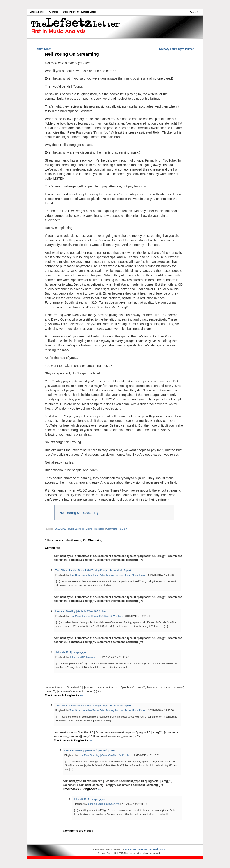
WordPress (130, 849)
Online (89, 529)
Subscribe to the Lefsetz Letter (79, 12)
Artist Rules (44, 49)
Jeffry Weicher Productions (151, 849)
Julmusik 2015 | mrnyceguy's (71, 652)
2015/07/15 (61, 529)
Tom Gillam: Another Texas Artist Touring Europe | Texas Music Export (93, 570)
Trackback (99, 529)
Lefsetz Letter (37, 12)
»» (82, 695)
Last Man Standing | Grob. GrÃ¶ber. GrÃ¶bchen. (81, 611)
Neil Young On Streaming (72, 54)
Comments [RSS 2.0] (117, 529)
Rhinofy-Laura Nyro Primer (176, 49)
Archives (54, 12)
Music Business (76, 529)
